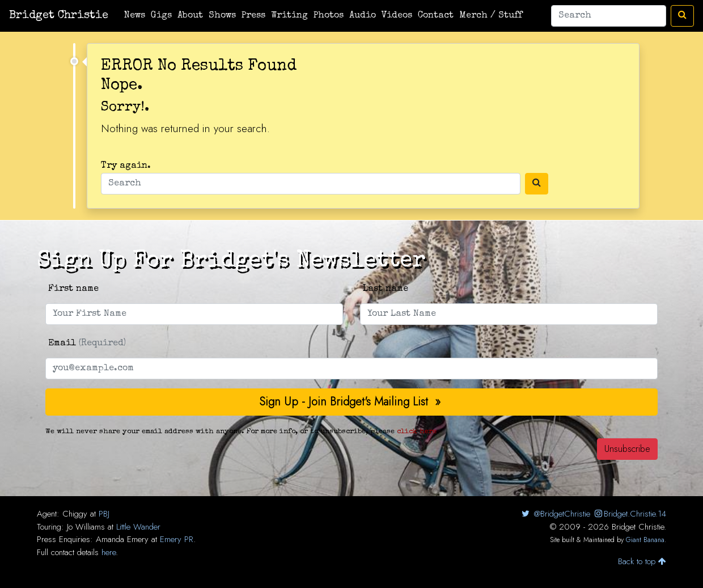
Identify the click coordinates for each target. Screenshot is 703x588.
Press (253, 16)
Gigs (161, 16)
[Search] (609, 16)
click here (417, 432)
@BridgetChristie (555, 514)
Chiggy (75, 514)
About (190, 16)
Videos (397, 16)
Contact (436, 16)
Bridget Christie (59, 16)
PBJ (104, 514)
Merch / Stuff (491, 16)
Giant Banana (645, 540)
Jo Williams (86, 527)
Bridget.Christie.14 (630, 514)
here (109, 552)
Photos (329, 16)
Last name (386, 289)
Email (87, 344)
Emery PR (177, 539)
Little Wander (138, 527)
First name (73, 289)
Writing (289, 16)
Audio (363, 16)
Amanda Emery (122, 539)
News (135, 16)
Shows (222, 16)
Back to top (642, 561)
